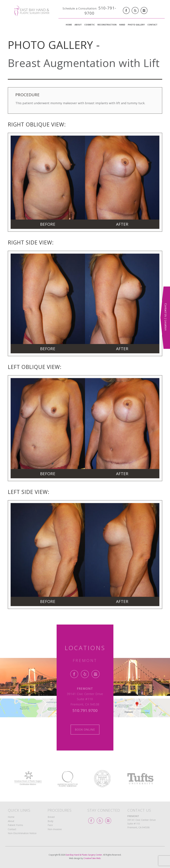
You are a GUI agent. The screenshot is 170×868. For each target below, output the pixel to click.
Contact (152, 25)
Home (69, 25)
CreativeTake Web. (92, 858)
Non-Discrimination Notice (22, 833)
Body (50, 821)
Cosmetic (90, 25)
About (78, 25)
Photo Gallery (136, 25)
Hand (122, 25)
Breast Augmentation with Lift (84, 63)
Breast (51, 817)
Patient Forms (15, 825)
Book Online (85, 730)
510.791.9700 (85, 710)
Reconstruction (107, 25)
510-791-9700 (89, 10)
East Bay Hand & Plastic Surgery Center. (84, 855)
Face (50, 825)
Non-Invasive (55, 829)
